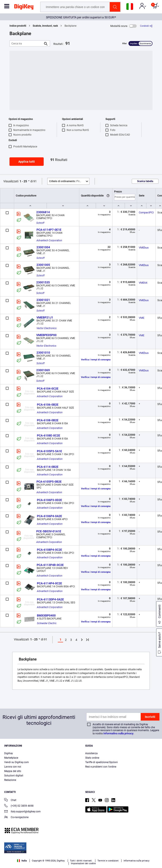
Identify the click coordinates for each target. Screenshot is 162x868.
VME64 (143, 283)
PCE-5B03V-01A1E (49, 531)
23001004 (43, 247)
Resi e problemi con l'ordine (101, 767)
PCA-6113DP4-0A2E (50, 599)
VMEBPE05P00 (46, 335)
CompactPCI (146, 212)
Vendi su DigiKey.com (17, 762)
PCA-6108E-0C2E (49, 435)
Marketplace (11, 758)
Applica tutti (27, 162)
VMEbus (144, 248)
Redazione (10, 780)
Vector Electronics (47, 328)
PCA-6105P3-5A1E (49, 451)
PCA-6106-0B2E (48, 405)
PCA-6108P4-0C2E (49, 550)
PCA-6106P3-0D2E (49, 500)
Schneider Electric (47, 623)
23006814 (43, 212)
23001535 (43, 282)
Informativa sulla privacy (118, 733)
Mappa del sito (13, 771)
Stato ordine (92, 758)
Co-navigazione (16, 818)
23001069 (43, 370)
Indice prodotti (18, 26)
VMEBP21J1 (45, 317)
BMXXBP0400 (46, 615)
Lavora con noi (13, 767)
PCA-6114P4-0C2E (49, 583)
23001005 (43, 265)
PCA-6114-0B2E (48, 467)
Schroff (40, 223)
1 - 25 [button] (23, 181)
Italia (22, 861)
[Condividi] (146, 26)
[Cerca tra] (26, 43)
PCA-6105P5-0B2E (49, 482)
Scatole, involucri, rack (45, 26)
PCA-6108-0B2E (48, 420)
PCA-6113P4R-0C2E (50, 565)
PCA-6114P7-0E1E (49, 230)
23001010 (43, 353)
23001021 (43, 300)
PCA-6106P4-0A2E (49, 516)
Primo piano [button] (69, 181)
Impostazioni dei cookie (83, 863)
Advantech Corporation (49, 240)
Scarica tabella (145, 181)
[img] (24, 8)
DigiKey (9, 753)
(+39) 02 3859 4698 (19, 806)
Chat (10, 800)
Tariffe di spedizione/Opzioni (101, 762)
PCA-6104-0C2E (48, 389)
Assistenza (91, 753)
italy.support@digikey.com (22, 812)
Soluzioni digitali (14, 776)
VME (142, 318)
